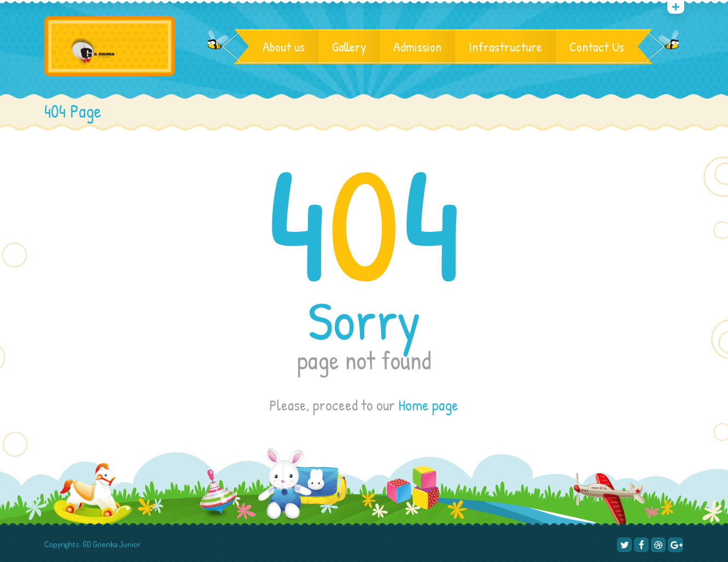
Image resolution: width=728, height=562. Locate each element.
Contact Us (597, 47)
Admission (417, 47)
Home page (428, 405)
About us (284, 47)
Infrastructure (505, 47)
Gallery (349, 47)
